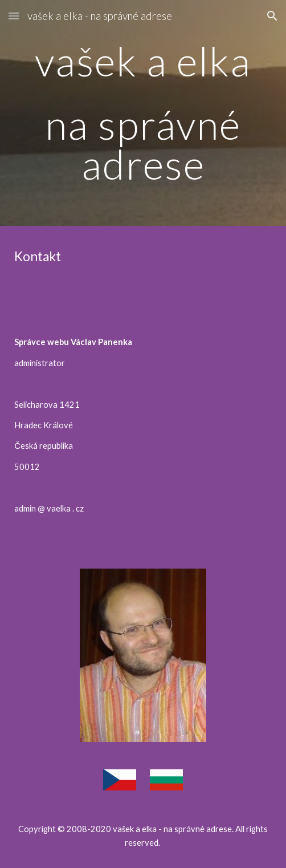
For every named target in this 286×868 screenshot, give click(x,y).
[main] (143, 113)
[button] (14, 16)
